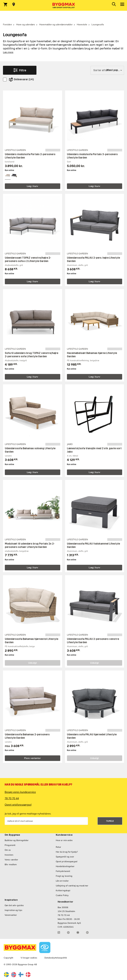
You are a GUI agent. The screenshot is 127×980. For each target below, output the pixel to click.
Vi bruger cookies (29, 958)
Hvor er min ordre (64, 840)
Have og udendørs (26, 24)
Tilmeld (110, 821)
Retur (58, 847)
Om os (8, 850)
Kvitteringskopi (63, 890)
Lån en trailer (62, 881)
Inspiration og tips (13, 910)
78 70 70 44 (12, 798)
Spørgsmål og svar (65, 857)
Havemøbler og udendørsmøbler (56, 24)
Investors (9, 855)
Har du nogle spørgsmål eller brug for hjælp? (38, 785)
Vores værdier (11, 860)
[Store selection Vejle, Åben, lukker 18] (14, 4)
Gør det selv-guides (14, 905)
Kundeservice (64, 835)
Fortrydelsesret (63, 871)
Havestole (82, 24)
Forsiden (7, 24)
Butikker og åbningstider (17, 840)
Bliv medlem (11, 864)
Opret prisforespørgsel (18, 805)
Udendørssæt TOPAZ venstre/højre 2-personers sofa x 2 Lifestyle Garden (28, 259)
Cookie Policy (62, 895)
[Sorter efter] (107, 70)
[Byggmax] (64, 5)
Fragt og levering (64, 876)
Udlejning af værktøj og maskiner (72, 886)
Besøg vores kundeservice (20, 792)
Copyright (8, 958)
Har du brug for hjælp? (67, 852)
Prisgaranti (10, 845)
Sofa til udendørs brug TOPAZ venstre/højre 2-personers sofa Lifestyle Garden (32, 355)
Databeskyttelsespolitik (56, 958)
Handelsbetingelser (65, 866)
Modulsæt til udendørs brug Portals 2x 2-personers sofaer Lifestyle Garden (30, 545)
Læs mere (8, 52)
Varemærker (11, 915)
